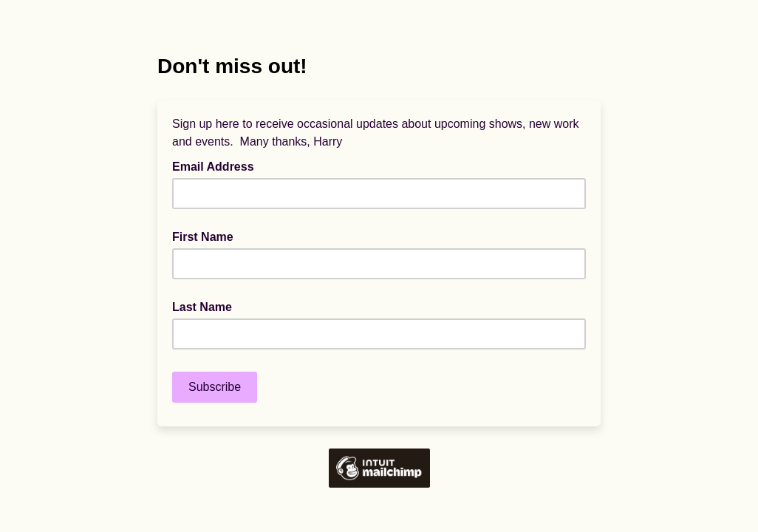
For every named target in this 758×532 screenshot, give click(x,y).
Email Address (218, 166)
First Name (203, 237)
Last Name (202, 307)
